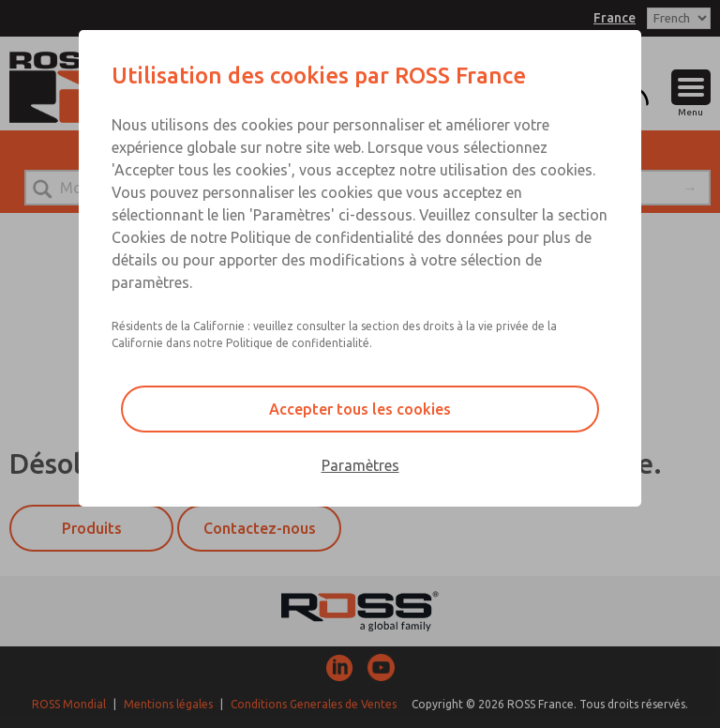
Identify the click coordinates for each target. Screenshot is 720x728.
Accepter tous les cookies (360, 409)
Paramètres (360, 465)
